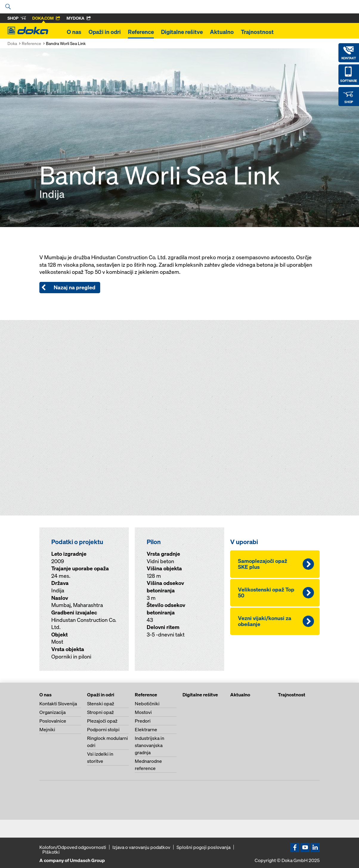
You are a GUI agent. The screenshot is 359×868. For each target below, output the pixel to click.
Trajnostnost (257, 32)
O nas (74, 32)
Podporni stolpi (103, 729)
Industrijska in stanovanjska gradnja (150, 745)
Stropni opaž (100, 712)
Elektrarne (146, 729)
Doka (12, 43)
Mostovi (143, 712)
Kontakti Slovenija (58, 704)
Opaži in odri (105, 32)
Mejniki (47, 729)
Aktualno (222, 32)
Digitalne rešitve (182, 32)
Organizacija (52, 712)
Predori (143, 721)
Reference (141, 32)
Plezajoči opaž (102, 721)
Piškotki (51, 852)
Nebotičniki (147, 704)
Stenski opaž (101, 704)
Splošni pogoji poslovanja (204, 847)
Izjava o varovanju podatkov (141, 847)
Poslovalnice (53, 721)
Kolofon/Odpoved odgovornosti (73, 847)
